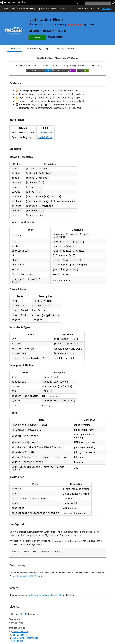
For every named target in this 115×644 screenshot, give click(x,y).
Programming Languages (34, 8)
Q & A (49, 49)
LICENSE (24, 614)
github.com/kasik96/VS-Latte (29, 576)
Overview (15, 49)
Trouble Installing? (57, 37)
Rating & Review (66, 49)
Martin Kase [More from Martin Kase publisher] (36, 24)
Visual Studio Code (12, 8)
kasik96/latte (45, 137)
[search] (98, 3)
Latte (61, 66)
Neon (86, 66)
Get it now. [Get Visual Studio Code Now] (107, 8)
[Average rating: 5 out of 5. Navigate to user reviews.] (76, 25)
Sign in (78, 3)
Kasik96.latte (45, 133)
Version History (33, 49)
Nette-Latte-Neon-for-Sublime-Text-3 (45, 595)
